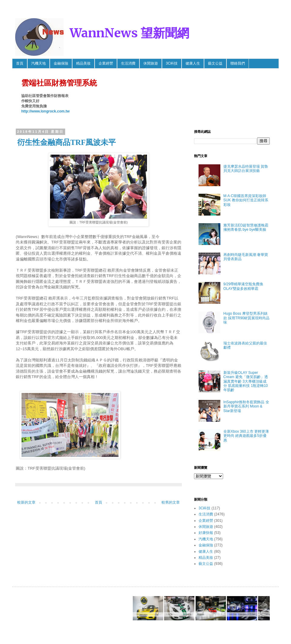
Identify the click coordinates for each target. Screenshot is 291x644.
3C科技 (172, 63)
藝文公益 (215, 63)
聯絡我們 (238, 63)
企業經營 (106, 63)
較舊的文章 (171, 502)
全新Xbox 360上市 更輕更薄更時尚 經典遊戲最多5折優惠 (246, 436)
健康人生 (193, 63)
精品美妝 (83, 63)
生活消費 (128, 63)
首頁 (20, 63)
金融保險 (61, 63)
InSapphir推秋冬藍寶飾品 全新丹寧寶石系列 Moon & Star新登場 (246, 406)
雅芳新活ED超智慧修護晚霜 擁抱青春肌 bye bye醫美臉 (246, 227)
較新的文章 (26, 502)
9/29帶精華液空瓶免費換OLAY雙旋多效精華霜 (243, 286)
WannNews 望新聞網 (129, 33)
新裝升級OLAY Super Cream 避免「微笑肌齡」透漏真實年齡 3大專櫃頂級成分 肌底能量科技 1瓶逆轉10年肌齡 (246, 381)
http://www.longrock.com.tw (45, 111)
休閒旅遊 (151, 63)
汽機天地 (38, 63)
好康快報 (206, 533)
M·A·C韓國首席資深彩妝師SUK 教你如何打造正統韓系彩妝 (246, 200)
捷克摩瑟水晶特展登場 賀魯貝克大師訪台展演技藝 (246, 169)
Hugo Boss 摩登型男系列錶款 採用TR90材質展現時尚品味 (247, 318)
